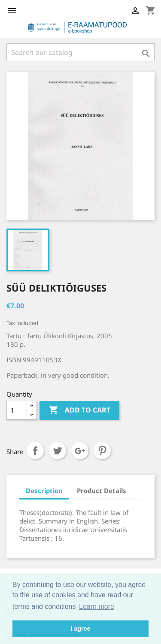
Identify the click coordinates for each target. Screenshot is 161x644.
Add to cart (79, 410)
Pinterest (102, 451)
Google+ (80, 451)
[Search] (80, 52)
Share (35, 451)
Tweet (58, 451)
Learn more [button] (97, 606)
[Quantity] (17, 410)
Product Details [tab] (102, 491)
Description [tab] (44, 491)
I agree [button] (80, 629)
